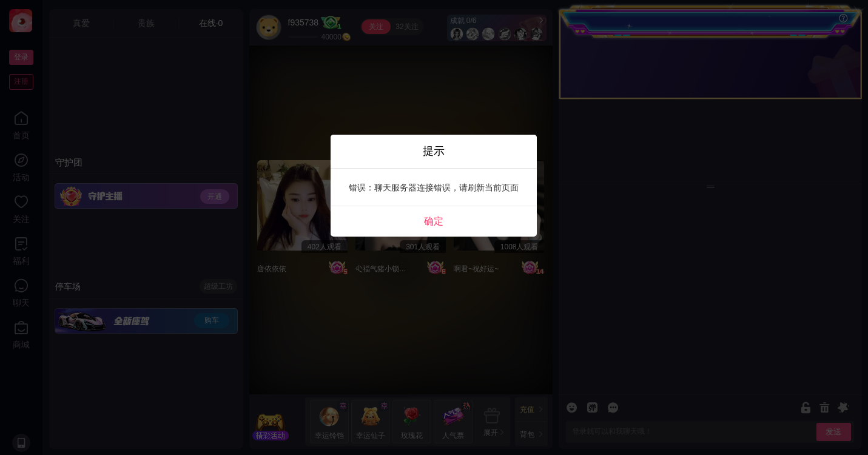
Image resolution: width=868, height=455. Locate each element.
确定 (434, 221)
